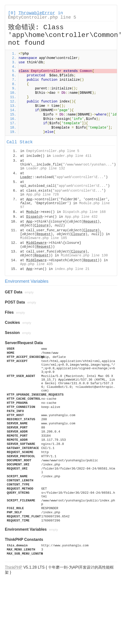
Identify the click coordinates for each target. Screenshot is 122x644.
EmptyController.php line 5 (42, 17)
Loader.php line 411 (72, 156)
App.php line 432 (81, 217)
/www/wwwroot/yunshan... (88, 165)
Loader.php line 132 (46, 168)
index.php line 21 (72, 269)
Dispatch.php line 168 (84, 212)
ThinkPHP (14, 567)
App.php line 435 (36, 264)
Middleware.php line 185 (44, 238)
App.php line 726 (42, 195)
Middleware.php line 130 (84, 255)
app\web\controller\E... (80, 177)
